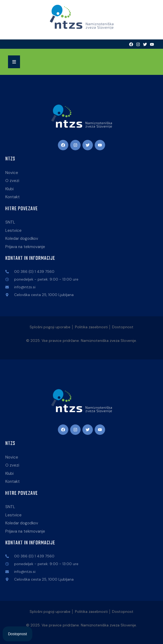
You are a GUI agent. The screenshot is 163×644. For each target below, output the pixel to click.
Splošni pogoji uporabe (50, 327)
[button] (14, 62)
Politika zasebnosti (91, 327)
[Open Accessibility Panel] (17, 634)
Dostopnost (123, 327)
